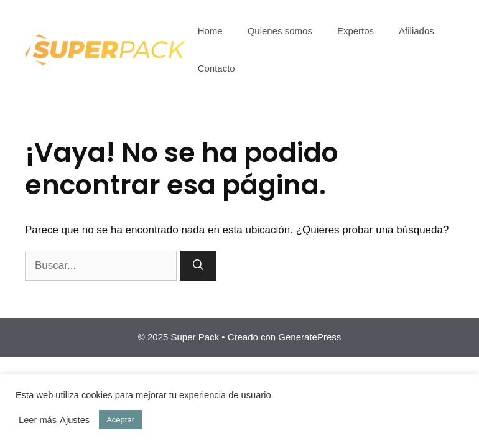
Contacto (216, 68)
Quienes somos (280, 31)
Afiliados (416, 31)
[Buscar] (198, 266)
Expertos (356, 31)
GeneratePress (309, 337)
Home (210, 31)
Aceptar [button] (120, 420)
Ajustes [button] (75, 420)
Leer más (38, 420)
